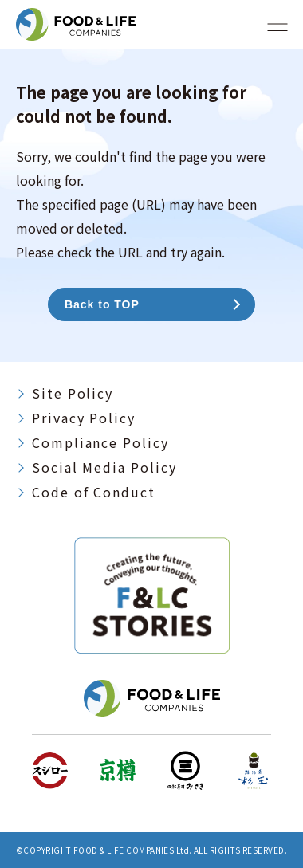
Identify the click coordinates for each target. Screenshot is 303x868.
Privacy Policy (84, 418)
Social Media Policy (104, 467)
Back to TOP (102, 304)
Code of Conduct (94, 492)
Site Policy (73, 393)
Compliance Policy (100, 442)
